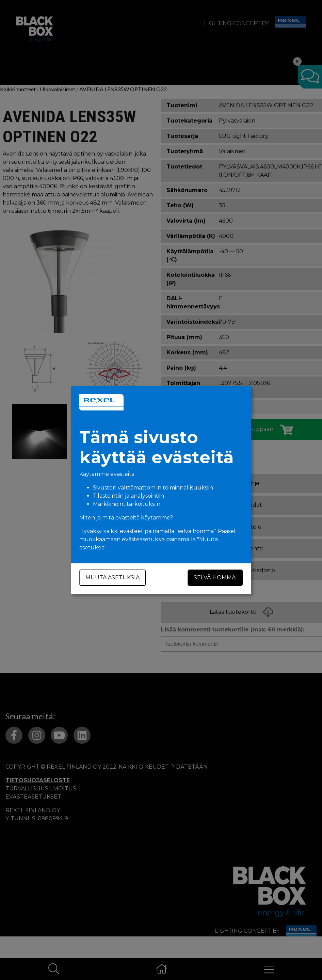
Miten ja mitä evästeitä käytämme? (126, 518)
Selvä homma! (215, 577)
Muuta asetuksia (112, 577)
